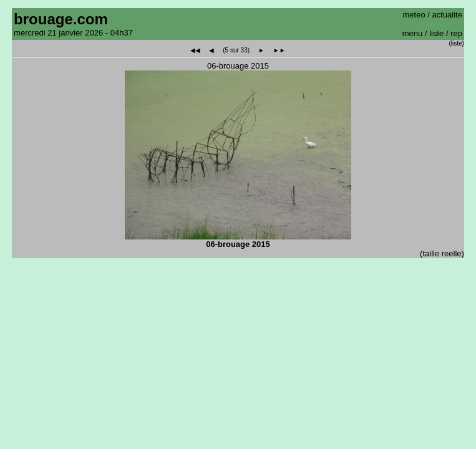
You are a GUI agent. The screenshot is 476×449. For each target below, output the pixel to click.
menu (413, 33)
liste (436, 33)
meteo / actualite (433, 15)
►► (279, 50)
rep (456, 33)
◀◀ (195, 50)
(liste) (456, 43)
